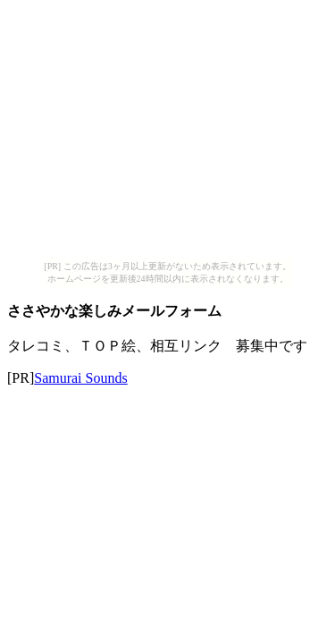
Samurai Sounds (80, 378)
